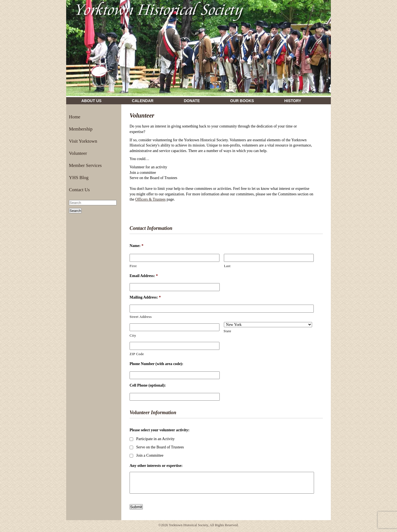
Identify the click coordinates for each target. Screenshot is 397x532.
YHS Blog (79, 178)
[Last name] (269, 258)
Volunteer (78, 153)
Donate (192, 101)
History (293, 101)
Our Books (242, 101)
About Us (91, 101)
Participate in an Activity (155, 439)
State (227, 331)
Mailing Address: (145, 297)
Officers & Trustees (151, 199)
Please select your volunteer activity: (159, 430)
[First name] (175, 258)
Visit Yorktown (83, 141)
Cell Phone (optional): (148, 385)
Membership (81, 129)
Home (75, 117)
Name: (136, 246)
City (133, 336)
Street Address (141, 317)
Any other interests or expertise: (156, 466)
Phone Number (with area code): (156, 364)
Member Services (85, 165)
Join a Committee (150, 455)
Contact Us (79, 190)
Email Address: (144, 276)
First (133, 266)
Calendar (143, 101)
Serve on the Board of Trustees (160, 447)
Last (227, 266)
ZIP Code (137, 354)
